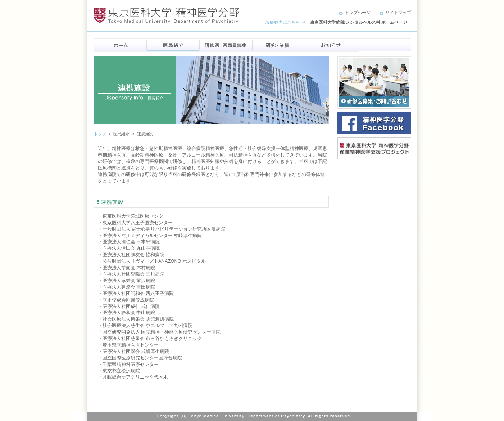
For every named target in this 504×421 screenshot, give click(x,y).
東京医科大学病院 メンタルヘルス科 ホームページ (359, 22)
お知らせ (332, 45)
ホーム (120, 45)
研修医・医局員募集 (226, 45)
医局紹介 (173, 45)
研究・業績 (279, 45)
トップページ (358, 13)
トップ (100, 134)
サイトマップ (398, 13)
